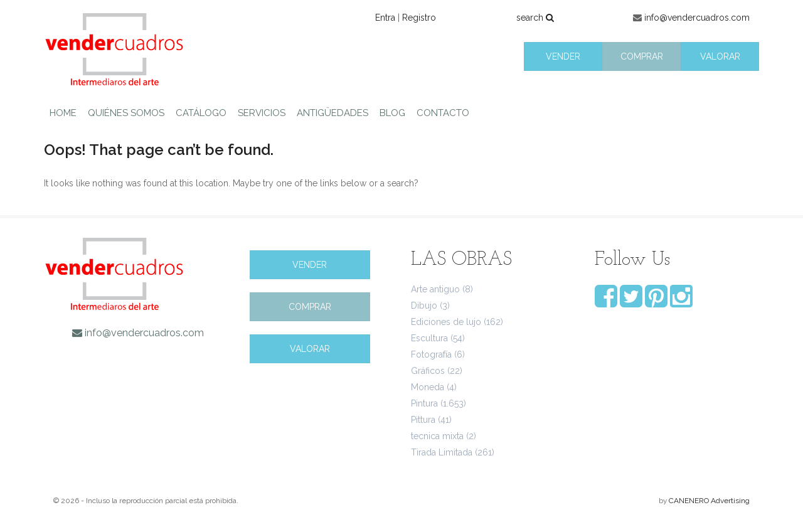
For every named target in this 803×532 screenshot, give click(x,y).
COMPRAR (642, 56)
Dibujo (424, 306)
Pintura (424, 403)
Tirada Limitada (442, 452)
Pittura (423, 420)
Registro (419, 18)
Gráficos (428, 371)
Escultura (429, 338)
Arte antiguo (435, 289)
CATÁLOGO (201, 113)
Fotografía (431, 354)
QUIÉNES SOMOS (126, 113)
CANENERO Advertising (709, 501)
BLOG (392, 113)
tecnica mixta (437, 436)
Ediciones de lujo (446, 322)
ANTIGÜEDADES (332, 113)
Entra (385, 18)
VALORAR (720, 56)
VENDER (563, 56)
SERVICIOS (262, 113)
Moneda (428, 387)
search (535, 18)
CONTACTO (443, 113)
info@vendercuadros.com (697, 18)
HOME (63, 113)
